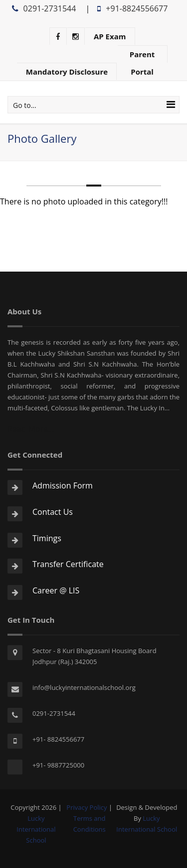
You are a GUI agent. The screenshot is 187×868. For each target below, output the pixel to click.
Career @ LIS (56, 590)
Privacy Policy (87, 807)
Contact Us (53, 512)
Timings (47, 538)
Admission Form (63, 485)
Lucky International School (36, 829)
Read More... (31, 429)
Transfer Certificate (68, 564)
